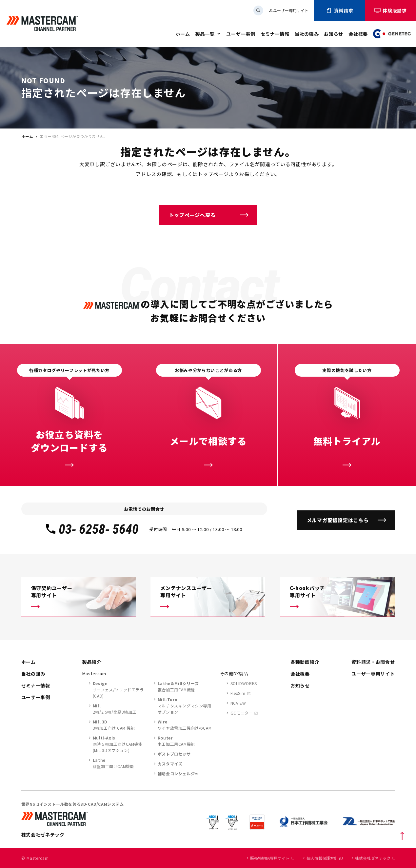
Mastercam (94, 673)
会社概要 (358, 34)
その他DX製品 (234, 673)
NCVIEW (238, 703)
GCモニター (242, 713)
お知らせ (334, 34)
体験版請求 (390, 10)
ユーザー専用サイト (288, 10)
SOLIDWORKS (244, 683)
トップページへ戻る (192, 215)
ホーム (183, 34)
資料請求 (339, 10)
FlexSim (238, 693)
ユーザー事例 (241, 34)
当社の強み (307, 34)
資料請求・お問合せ (373, 662)
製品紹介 (92, 662)
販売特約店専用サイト (272, 858)
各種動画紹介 (305, 662)
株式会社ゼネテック (375, 858)
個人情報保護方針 (325, 858)
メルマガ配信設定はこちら (338, 520)
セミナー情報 (275, 34)
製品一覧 (205, 34)
